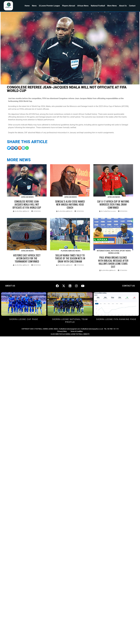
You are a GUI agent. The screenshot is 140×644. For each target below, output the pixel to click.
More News (112, 6)
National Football (98, 6)
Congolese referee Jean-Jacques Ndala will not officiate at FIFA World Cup (27, 204)
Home (27, 6)
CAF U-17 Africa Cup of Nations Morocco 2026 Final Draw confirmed (113, 204)
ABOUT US (10, 286)
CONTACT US (128, 286)
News (34, 6)
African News (83, 6)
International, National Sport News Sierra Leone (114, 252)
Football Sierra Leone (109, 211)
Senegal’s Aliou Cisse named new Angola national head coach (70, 204)
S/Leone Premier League (49, 6)
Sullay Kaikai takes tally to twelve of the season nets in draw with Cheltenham (70, 258)
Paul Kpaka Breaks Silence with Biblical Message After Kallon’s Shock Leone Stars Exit (113, 262)
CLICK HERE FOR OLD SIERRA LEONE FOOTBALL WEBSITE (70, 334)
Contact (132, 6)
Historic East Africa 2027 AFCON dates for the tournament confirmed (27, 258)
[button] (9, 148)
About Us (123, 6)
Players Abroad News (71, 251)
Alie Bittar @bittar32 (23, 211)
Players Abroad (69, 6)
